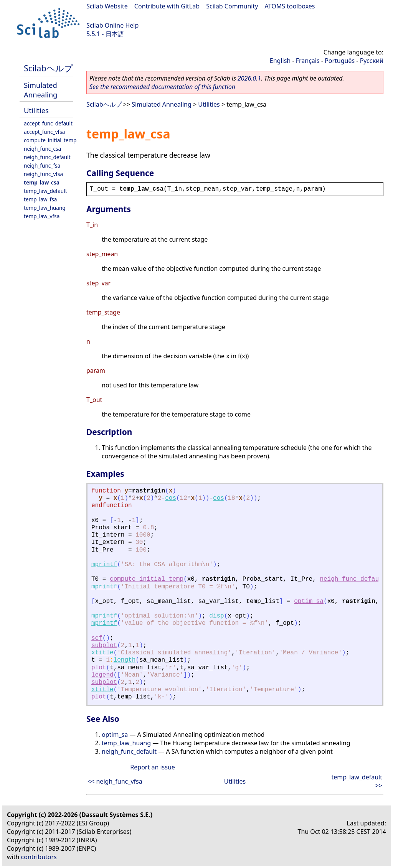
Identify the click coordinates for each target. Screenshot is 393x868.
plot (99, 668)
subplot (104, 646)
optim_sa (309, 601)
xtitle (102, 653)
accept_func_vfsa (44, 132)
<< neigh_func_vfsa (115, 781)
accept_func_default (48, 123)
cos (171, 498)
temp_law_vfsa (42, 216)
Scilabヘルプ (48, 68)
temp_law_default (45, 191)
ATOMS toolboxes (290, 6)
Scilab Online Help (112, 25)
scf (97, 638)
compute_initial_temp (50, 140)
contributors (39, 857)
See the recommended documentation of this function (162, 87)
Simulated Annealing (40, 90)
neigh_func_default (47, 157)
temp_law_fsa (40, 199)
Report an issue (152, 767)
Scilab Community (232, 6)
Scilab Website (107, 6)
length (125, 660)
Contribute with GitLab (167, 6)
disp (216, 616)
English (280, 61)
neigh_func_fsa (42, 166)
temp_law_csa (42, 182)
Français (308, 61)
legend (102, 675)
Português (340, 61)
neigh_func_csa (42, 149)
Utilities (36, 110)
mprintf (104, 565)
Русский (372, 61)
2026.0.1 (249, 78)
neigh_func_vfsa (43, 174)
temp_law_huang (45, 208)
